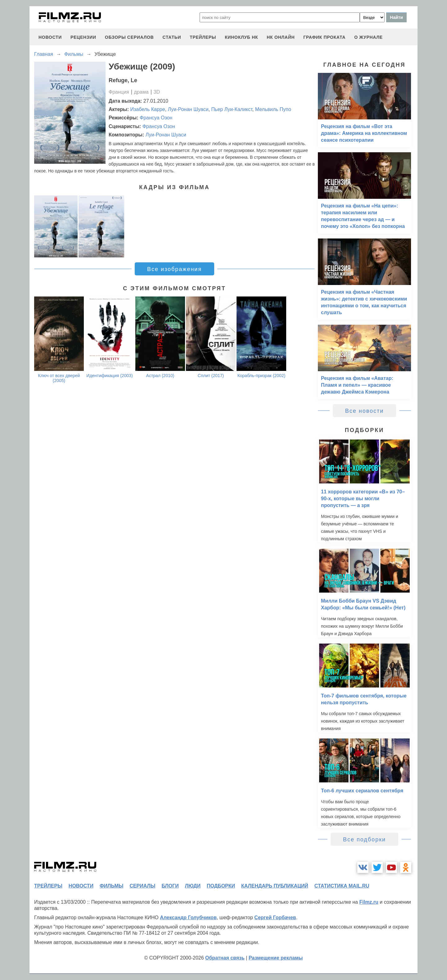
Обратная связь (225, 958)
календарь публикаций (275, 886)
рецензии (83, 37)
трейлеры (203, 37)
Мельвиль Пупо (273, 109)
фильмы (111, 886)
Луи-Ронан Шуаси (188, 109)
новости (50, 37)
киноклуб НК (241, 37)
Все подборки (364, 840)
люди (193, 886)
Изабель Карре (148, 109)
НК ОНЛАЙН (281, 37)
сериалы (142, 886)
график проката (324, 37)
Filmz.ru (369, 902)
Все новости (365, 411)
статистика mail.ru (342, 886)
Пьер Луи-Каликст (232, 109)
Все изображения (174, 269)
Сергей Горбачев (275, 918)
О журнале (368, 37)
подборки (221, 886)
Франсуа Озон (156, 118)
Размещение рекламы (276, 958)
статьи (172, 37)
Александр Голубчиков (188, 918)
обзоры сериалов (129, 37)
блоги (170, 886)
